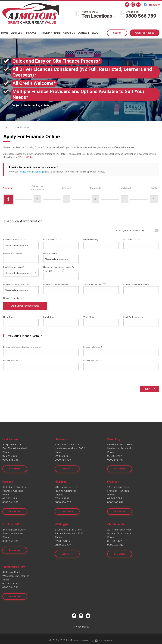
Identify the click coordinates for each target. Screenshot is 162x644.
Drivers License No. (56, 284)
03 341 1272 (10, 581)
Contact (83, 33)
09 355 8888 (62, 458)
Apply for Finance (145, 33)
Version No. (95, 284)
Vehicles (17, 33)
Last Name (132, 239)
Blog (95, 33)
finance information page (32, 172)
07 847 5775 (115, 499)
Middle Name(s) (91, 240)
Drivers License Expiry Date (136, 284)
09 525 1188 (10, 499)
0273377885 (62, 540)
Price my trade (51, 33)
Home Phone (9, 319)
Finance (32, 33)
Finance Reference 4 (93, 363)
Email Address (134, 319)
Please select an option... (17, 245)
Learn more (15, 470)
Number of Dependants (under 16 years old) (59, 269)
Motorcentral (104, 637)
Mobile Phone (50, 319)
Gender (51, 253)
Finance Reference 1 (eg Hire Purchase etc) (23, 349)
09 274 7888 (10, 458)
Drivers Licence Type (17, 284)
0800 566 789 (141, 16)
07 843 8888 (62, 499)
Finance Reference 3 (12, 363)
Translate (152, 5)
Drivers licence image (13, 298)
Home (5, 33)
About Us (69, 33)
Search (117, 33)
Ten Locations (97, 16)
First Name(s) (53, 239)
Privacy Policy (27, 157)
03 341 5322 (115, 540)
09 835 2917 (115, 458)
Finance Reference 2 (93, 349)
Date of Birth (13, 253)
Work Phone (89, 319)
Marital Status (14, 267)
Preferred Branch (15, 239)
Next (148, 391)
